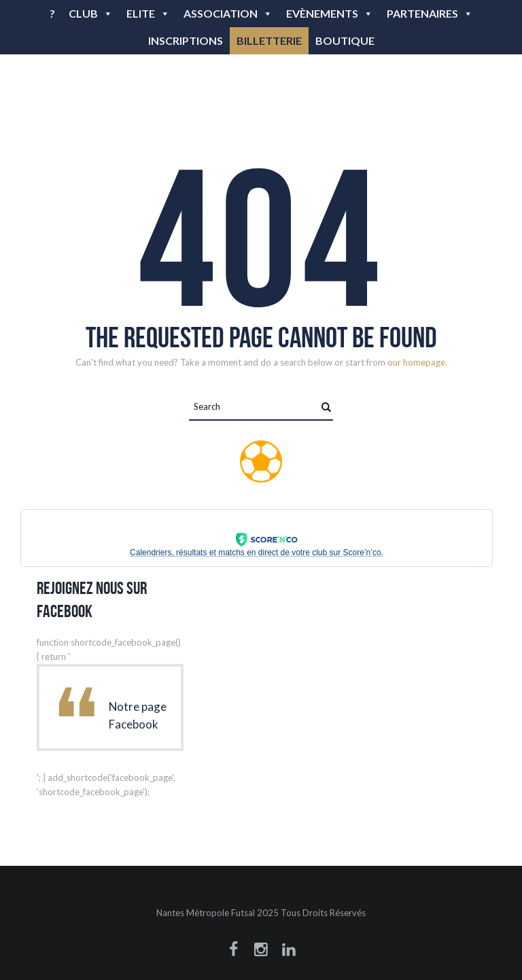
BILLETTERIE (269, 40)
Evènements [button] (330, 13)
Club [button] (91, 13)
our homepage (416, 362)
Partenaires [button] (430, 13)
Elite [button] (148, 13)
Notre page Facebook (138, 715)
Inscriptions (186, 40)
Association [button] (228, 13)
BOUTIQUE (345, 40)
